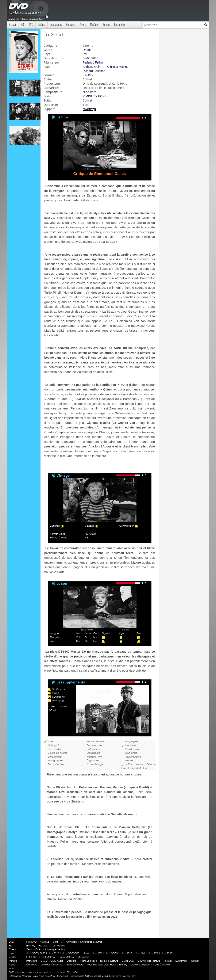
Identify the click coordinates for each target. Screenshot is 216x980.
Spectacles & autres (91, 942)
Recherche (119, 25)
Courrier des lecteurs (149, 961)
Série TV (57, 942)
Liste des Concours (51, 965)
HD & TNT (32, 957)
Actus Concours (74, 965)
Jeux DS (153, 953)
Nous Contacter (161, 965)
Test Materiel (58, 946)
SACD (44, 961)
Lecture (114, 961)
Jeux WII (140, 953)
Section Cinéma (35, 949)
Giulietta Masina (118, 67)
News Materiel (66, 957)
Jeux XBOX (112, 953)
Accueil (13, 25)
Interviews (32, 961)
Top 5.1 (103, 961)
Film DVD (31, 942)
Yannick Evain (30, 976)
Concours (71, 25)
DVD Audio (57, 961)
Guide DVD (128, 961)
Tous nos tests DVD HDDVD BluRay (107, 965)
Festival (168, 961)
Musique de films (56, 949)
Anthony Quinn (92, 67)
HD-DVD (43, 946)
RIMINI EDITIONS (95, 96)
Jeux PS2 (127, 953)
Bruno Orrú (62, 976)
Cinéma (42, 25)
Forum (106, 25)
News (83, 25)
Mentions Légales (140, 965)
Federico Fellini (93, 62)
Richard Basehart (94, 71)
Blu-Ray (31, 946)
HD (22, 25)
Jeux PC (97, 953)
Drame (87, 50)
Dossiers (72, 961)
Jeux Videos (56, 25)
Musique (45, 942)
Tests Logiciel (87, 961)
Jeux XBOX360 (71, 953)
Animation (71, 942)
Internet (195, 961)
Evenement (181, 961)
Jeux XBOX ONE (36, 953)
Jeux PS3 (54, 953)
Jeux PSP (167, 953)
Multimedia (83, 957)
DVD (31, 25)
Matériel (94, 25)
